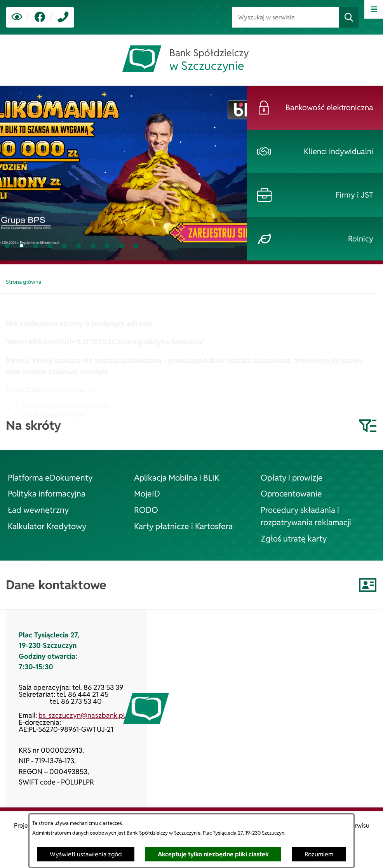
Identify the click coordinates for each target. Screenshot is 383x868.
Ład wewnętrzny (38, 510)
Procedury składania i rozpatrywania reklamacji (306, 516)
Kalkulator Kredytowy (47, 526)
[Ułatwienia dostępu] (17, 17)
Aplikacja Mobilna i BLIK (177, 477)
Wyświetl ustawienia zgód (86, 854)
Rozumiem (319, 854)
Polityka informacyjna (47, 493)
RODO (146, 510)
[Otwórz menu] (374, 9)
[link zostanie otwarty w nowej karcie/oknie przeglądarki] (40, 17)
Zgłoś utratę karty (294, 538)
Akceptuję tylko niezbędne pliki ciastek (213, 854)
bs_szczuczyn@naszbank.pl (82, 715)
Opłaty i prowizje (292, 477)
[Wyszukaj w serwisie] (286, 17)
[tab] (7, 246)
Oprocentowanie (291, 493)
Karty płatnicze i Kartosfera (183, 526)
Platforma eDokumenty (50, 477)
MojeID (147, 493)
